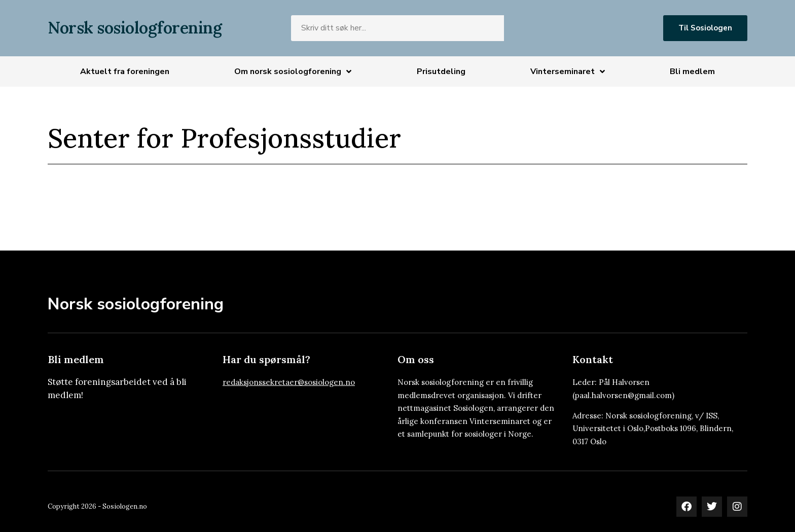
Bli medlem (692, 72)
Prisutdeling (441, 72)
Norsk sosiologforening (135, 28)
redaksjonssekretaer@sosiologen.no (289, 382)
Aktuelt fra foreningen (125, 72)
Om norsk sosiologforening (293, 72)
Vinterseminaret (568, 72)
